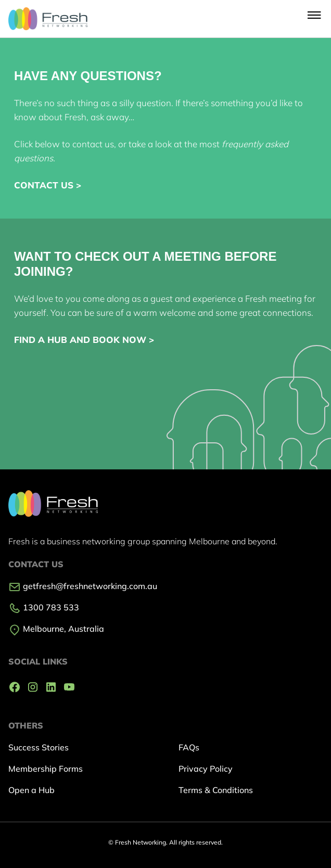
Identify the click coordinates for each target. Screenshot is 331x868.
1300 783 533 (44, 607)
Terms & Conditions (216, 790)
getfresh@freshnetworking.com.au (83, 586)
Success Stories (39, 747)
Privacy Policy (206, 769)
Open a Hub (31, 790)
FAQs (189, 747)
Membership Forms (46, 769)
